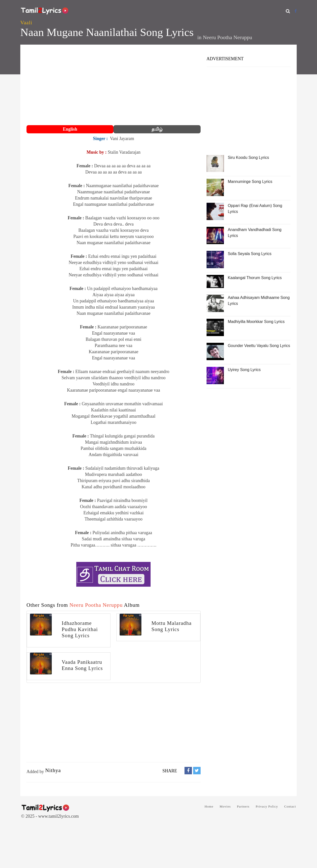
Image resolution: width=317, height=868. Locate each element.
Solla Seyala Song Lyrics (250, 254)
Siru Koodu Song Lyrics (249, 158)
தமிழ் (157, 129)
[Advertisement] (114, 86)
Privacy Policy (267, 806)
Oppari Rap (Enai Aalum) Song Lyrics (255, 209)
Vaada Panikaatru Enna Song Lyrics (82, 665)
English (70, 129)
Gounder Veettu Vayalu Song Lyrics (259, 346)
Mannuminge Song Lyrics (250, 182)
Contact (290, 806)
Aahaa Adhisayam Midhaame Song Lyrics (259, 301)
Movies (225, 806)
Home (209, 806)
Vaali (26, 23)
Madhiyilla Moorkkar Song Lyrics (256, 322)
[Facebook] (296, 11)
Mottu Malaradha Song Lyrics (171, 626)
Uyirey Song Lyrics (244, 370)
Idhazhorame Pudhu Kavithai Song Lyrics (80, 629)
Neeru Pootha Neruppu (227, 37)
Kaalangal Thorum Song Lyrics (255, 278)
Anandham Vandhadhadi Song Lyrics (255, 233)
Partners (243, 806)
